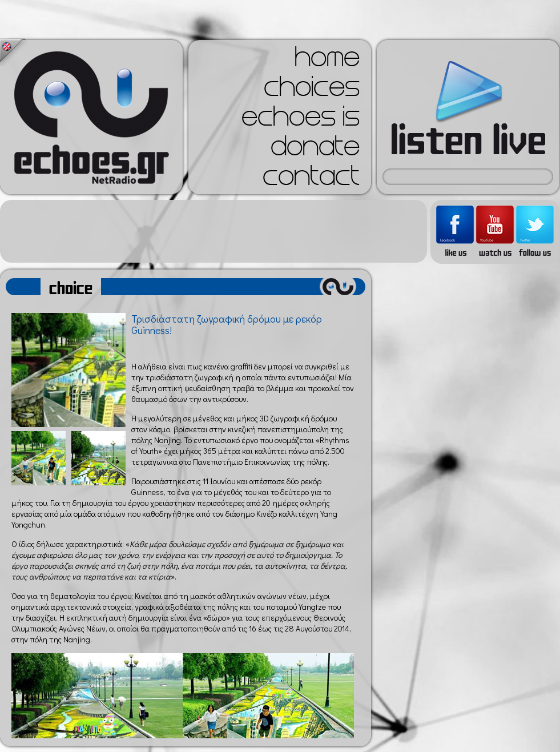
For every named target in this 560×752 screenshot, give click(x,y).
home (327, 61)
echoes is (301, 120)
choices (312, 90)
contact (311, 179)
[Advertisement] (213, 231)
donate (315, 150)
